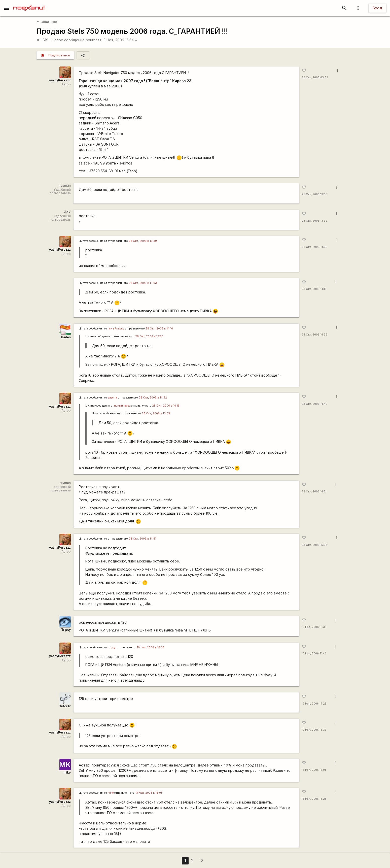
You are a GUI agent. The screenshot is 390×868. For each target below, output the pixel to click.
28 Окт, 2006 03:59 (315, 77)
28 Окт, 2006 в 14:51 (142, 539)
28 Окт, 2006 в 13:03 (143, 283)
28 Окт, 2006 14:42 (314, 404)
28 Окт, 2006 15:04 (314, 545)
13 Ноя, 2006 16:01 (314, 770)
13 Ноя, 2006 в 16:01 (149, 793)
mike (67, 772)
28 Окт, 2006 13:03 (314, 194)
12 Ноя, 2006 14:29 (314, 704)
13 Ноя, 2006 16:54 (120, 40)
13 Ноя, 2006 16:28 (314, 799)
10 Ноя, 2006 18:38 (314, 627)
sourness (94, 40)
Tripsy (66, 630)
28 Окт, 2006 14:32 (314, 335)
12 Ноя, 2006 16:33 (314, 730)
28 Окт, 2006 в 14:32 (153, 398)
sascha (112, 398)
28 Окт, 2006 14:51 (314, 492)
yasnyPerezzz (60, 80)
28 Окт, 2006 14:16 (314, 289)
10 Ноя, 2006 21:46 (314, 654)
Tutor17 (65, 706)
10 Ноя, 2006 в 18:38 (151, 647)
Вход (377, 8)
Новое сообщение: (69, 40)
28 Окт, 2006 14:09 (314, 247)
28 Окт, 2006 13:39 (314, 221)
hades (66, 337)
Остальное (47, 22)
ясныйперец (116, 329)
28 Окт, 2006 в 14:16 (159, 329)
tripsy (112, 647)
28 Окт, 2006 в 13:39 (143, 241)
